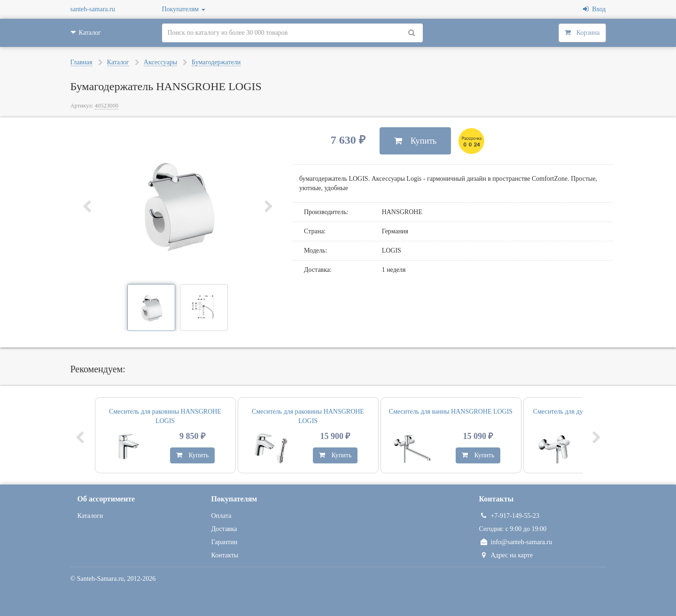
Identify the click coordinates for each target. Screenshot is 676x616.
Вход (594, 9)
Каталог (118, 62)
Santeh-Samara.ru (101, 579)
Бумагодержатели (216, 62)
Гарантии (225, 542)
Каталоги (90, 516)
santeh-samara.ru (93, 9)
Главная (82, 62)
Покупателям (184, 9)
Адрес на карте (506, 555)
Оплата (221, 516)
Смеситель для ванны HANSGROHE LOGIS (451, 412)
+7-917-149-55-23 (509, 516)
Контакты (225, 555)
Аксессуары (160, 62)
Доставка (224, 529)
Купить (416, 141)
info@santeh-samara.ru (516, 542)
